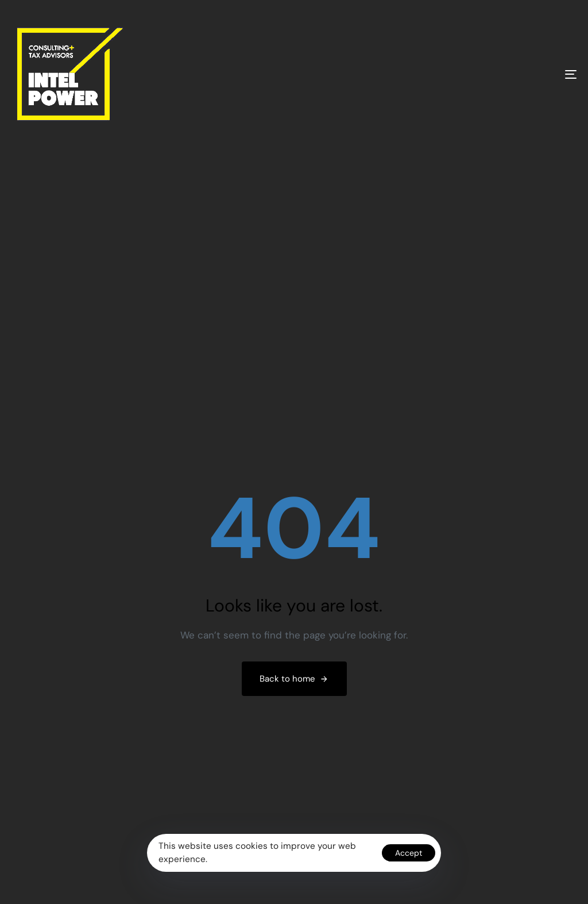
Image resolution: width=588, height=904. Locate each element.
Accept (409, 853)
